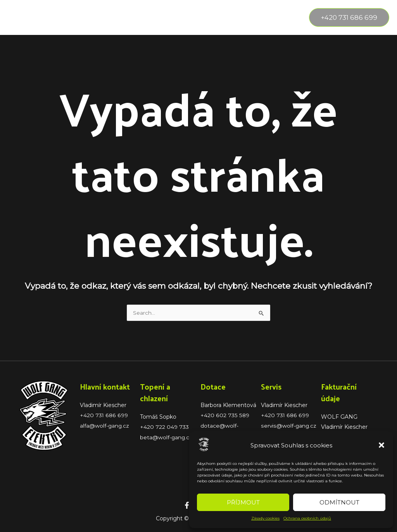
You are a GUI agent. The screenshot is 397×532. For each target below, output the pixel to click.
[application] (71, 17)
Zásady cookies (265, 518)
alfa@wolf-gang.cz (105, 426)
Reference (136, 17)
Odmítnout (339, 502)
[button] (381, 445)
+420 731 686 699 (104, 416)
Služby (60, 17)
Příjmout (243, 502)
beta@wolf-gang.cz (167, 438)
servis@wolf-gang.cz (289, 426)
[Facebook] (187, 506)
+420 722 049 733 (164, 428)
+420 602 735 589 (224, 416)
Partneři (179, 17)
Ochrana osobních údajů (307, 518)
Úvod (23, 17)
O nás (97, 17)
